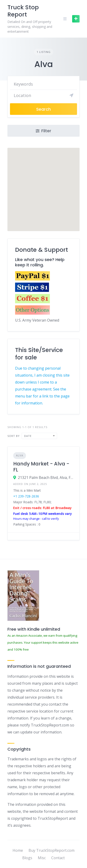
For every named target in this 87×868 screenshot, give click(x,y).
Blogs (27, 858)
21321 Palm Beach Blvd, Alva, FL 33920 (46, 478)
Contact (58, 858)
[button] (44, 185)
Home (18, 850)
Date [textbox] (28, 436)
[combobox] (39, 436)
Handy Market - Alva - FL (41, 467)
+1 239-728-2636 (26, 496)
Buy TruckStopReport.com (52, 850)
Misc (42, 858)
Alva (20, 455)
